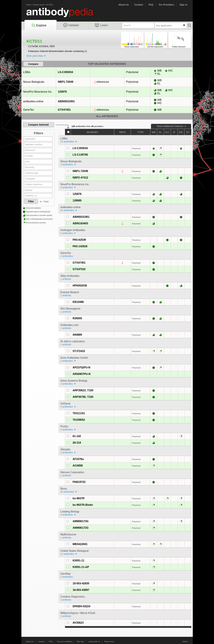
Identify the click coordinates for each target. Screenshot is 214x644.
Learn (102, 25)
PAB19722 (79, 482)
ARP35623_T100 (83, 390)
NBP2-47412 (80, 178)
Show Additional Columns (170, 126)
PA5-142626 (80, 246)
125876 (62, 92)
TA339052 (79, 420)
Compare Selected (38, 125)
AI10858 (78, 466)
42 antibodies (67, 210)
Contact (139, 5)
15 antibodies (67, 492)
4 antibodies (67, 164)
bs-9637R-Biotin (83, 505)
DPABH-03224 (81, 606)
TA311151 (79, 413)
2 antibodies (67, 256)
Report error (109, 641)
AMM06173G (81, 521)
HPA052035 (80, 286)
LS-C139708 (80, 155)
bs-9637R (78, 498)
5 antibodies (67, 233)
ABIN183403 (80, 223)
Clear (46, 201)
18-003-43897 (81, 590)
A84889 (77, 335)
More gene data (35, 56)
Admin (185, 641)
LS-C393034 (65, 72)
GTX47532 (79, 269)
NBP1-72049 (66, 82)
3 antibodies (67, 361)
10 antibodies (67, 142)
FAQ (151, 5)
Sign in (183, 5)
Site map (80, 641)
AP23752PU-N (81, 367)
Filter (31, 201)
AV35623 (78, 623)
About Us (124, 5)
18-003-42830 (81, 583)
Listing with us (94, 641)
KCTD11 (50, 5)
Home (29, 5)
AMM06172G (81, 528)
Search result (39, 5)
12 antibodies (67, 554)
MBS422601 (80, 544)
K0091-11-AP (81, 567)
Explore (39, 26)
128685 (77, 200)
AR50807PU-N (82, 374)
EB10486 (78, 302)
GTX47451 (64, 110)
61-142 (77, 436)
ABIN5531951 (66, 101)
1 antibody (66, 279)
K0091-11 (78, 561)
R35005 (77, 318)
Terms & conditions (65, 641)
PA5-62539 (79, 240)
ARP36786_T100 (83, 397)
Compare (33, 64)
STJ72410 (79, 351)
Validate (71, 25)
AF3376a (78, 459)
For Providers (166, 5)
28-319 (77, 443)
